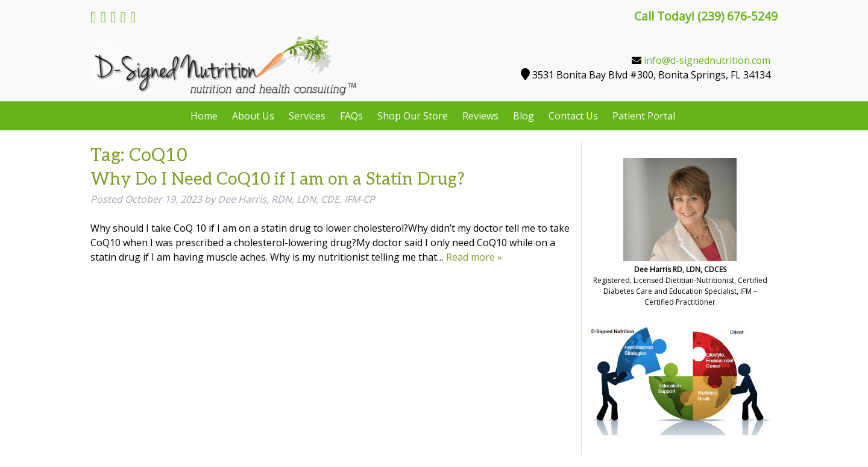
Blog (524, 116)
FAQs (351, 116)
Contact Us (573, 116)
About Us (253, 116)
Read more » (474, 257)
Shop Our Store (413, 116)
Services (307, 116)
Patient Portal (644, 116)
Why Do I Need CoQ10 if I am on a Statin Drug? (278, 179)
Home (204, 116)
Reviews (480, 116)
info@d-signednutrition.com (707, 60)
